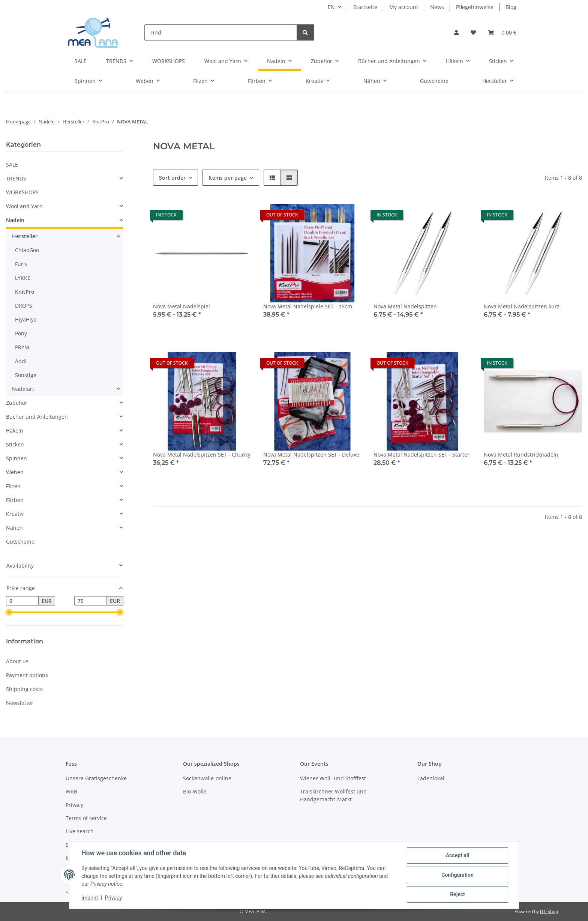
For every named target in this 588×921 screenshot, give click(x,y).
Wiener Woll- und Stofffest (333, 778)
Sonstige (26, 375)
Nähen (14, 528)
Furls (21, 264)
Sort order (172, 178)
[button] (456, 32)
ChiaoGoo (27, 250)
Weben (15, 472)
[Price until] (91, 601)
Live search (80, 831)
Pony (21, 333)
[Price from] (22, 601)
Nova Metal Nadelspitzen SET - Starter (421, 454)
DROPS (24, 306)
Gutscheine (20, 542)
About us (17, 661)
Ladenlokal (431, 778)
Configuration (457, 875)
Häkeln (15, 430)
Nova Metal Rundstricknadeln (521, 454)
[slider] (9, 613)
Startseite (365, 7)
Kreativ (15, 514)
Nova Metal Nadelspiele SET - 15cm (308, 306)
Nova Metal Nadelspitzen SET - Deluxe (311, 454)
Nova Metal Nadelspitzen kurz (522, 306)
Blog (511, 7)
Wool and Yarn (24, 206)
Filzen (13, 486)
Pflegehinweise (475, 7)
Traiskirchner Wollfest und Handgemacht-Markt (333, 795)
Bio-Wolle (195, 791)
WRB (71, 791)
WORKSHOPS (22, 192)
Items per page (228, 178)
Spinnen (16, 458)
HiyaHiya (26, 319)
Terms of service (86, 818)
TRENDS (16, 178)
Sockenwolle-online (207, 778)
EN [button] (331, 7)
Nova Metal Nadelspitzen (405, 306)
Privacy (113, 898)
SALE (12, 165)
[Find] (221, 32)
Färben (15, 500)
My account (404, 7)
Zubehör (17, 403)
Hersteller (25, 236)
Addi (21, 361)
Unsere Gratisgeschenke (96, 778)
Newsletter (20, 703)
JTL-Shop (549, 911)
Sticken (15, 444)
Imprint (90, 898)
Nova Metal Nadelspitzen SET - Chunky (202, 454)
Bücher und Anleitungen (37, 417)
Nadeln (15, 220)
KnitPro (25, 292)
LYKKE (23, 278)
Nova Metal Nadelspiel (181, 306)
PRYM (22, 347)
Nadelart (23, 389)
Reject (457, 894)
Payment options (27, 675)
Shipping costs (24, 689)
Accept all (457, 855)
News (437, 7)
